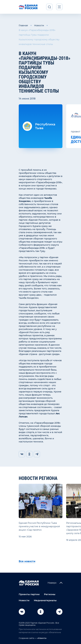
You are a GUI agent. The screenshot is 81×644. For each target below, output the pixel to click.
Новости (39, 25)
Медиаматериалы (45, 600)
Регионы (50, 594)
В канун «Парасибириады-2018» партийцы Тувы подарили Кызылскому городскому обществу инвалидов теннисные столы (39, 37)
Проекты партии (29, 594)
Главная (23, 25)
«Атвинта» (42, 638)
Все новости (27, 561)
